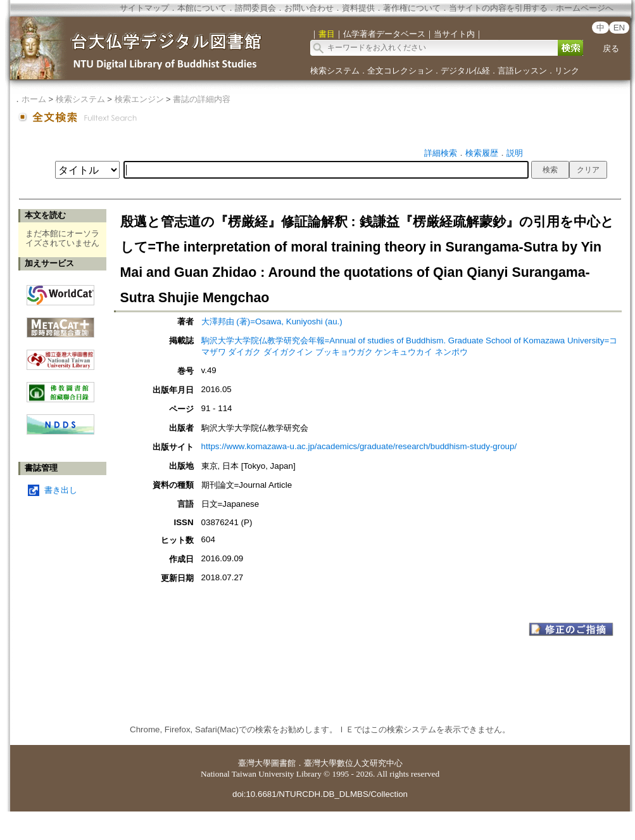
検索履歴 (482, 153)
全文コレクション (400, 71)
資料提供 (358, 8)
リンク (567, 71)
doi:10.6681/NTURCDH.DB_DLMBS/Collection (320, 794)
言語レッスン (522, 71)
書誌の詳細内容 (202, 99)
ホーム (34, 99)
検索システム (335, 71)
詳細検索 (441, 153)
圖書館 (283, 763)
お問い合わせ (309, 8)
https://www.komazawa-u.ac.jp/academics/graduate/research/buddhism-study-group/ (359, 446)
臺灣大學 (255, 763)
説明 (515, 153)
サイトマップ (144, 8)
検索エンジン (139, 99)
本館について (202, 8)
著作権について (412, 8)
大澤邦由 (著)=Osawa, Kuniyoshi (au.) (272, 321)
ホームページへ (585, 8)
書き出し (61, 490)
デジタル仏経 (465, 71)
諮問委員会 (255, 8)
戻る (611, 48)
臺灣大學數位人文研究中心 (353, 763)
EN (619, 28)
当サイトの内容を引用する (498, 8)
